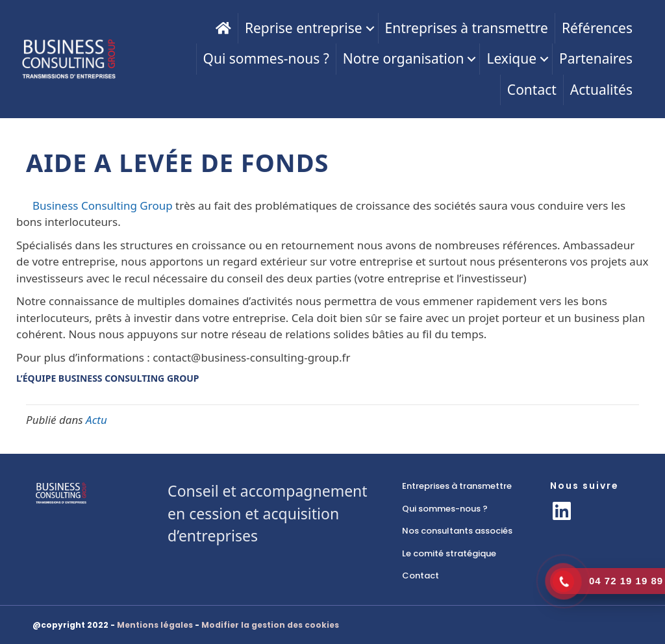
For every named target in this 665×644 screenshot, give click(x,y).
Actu (96, 420)
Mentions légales (155, 625)
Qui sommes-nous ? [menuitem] (266, 58)
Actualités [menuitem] (601, 90)
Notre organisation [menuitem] (404, 58)
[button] (370, 28)
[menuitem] (223, 28)
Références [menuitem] (597, 28)
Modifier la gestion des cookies (270, 625)
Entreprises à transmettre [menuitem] (467, 28)
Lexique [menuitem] (511, 58)
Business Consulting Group (103, 205)
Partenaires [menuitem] (596, 58)
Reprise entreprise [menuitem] (304, 28)
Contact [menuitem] (532, 90)
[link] (463, 486)
